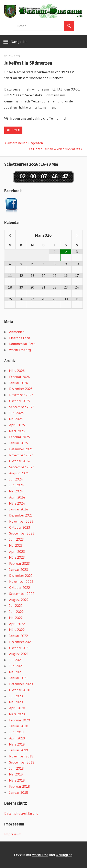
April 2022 (17, 624)
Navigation (19, 42)
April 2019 (17, 738)
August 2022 (19, 600)
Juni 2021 (16, 666)
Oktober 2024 (20, 461)
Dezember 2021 (21, 642)
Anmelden (17, 332)
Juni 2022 (16, 612)
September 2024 (22, 467)
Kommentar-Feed (22, 344)
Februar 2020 (20, 720)
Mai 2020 (16, 702)
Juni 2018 (17, 768)
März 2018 (17, 780)
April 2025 (17, 425)
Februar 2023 (19, 563)
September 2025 (22, 407)
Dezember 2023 (21, 515)
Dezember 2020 (21, 684)
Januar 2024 (19, 509)
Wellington (64, 855)
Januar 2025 (19, 443)
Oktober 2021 (20, 648)
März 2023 (17, 557)
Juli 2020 (16, 696)
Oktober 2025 (20, 401)
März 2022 (17, 630)
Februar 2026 (19, 377)
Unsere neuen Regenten (25, 143)
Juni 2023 (16, 539)
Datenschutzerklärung (21, 813)
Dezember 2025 (21, 389)
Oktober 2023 (20, 527)
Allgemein (13, 130)
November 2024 (21, 455)
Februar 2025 (19, 437)
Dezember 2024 (21, 449)
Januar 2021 (19, 678)
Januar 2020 (19, 726)
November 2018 (21, 756)
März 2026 (17, 371)
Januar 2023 (19, 569)
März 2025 (17, 431)
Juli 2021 (16, 660)
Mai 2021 (16, 672)
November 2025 (21, 395)
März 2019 (17, 744)
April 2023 (17, 551)
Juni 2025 (16, 413)
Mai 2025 (16, 419)
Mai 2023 (16, 545)
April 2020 (17, 708)
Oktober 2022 (20, 587)
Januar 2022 (19, 636)
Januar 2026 (19, 383)
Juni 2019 (16, 732)
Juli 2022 (16, 605)
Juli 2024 (16, 479)
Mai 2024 (16, 491)
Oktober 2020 (20, 690)
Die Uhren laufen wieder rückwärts (54, 149)
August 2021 (19, 654)
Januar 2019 (19, 750)
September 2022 (22, 594)
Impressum (13, 834)
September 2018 (22, 762)
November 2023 (21, 521)
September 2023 (22, 533)
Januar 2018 (19, 792)
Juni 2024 (17, 485)
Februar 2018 (20, 786)
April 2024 (17, 497)
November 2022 (21, 581)
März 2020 (17, 714)
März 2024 (17, 503)
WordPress (40, 855)
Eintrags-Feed (20, 338)
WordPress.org (20, 350)
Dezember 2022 (21, 576)
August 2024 (19, 473)
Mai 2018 (16, 774)
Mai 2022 (16, 618)
